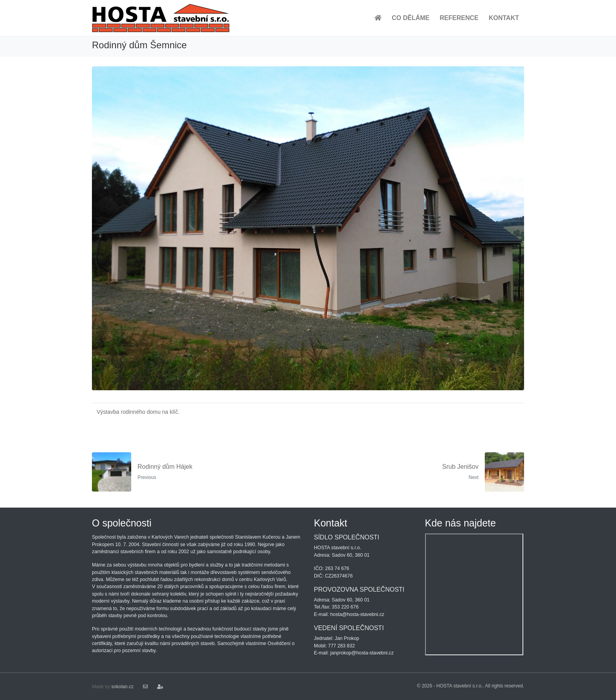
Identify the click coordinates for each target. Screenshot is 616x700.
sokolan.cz (122, 687)
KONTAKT (504, 18)
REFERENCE (459, 18)
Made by (102, 687)
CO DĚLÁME (411, 18)
